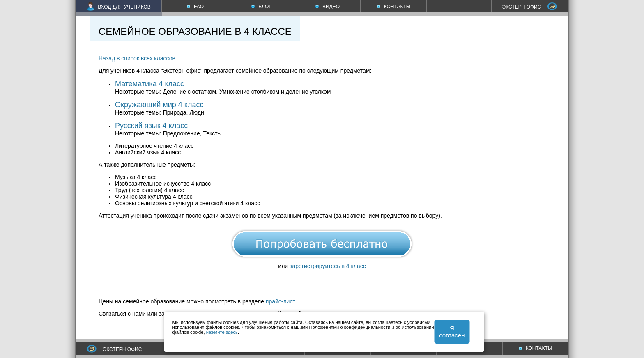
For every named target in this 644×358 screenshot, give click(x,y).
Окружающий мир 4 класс (159, 105)
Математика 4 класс (149, 84)
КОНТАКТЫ (536, 348)
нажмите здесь (222, 332)
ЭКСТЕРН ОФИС (530, 7)
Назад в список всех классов (137, 58)
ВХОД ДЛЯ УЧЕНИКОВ (119, 7)
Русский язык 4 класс (151, 126)
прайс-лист (281, 301)
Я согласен (452, 332)
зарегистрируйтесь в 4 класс (328, 266)
